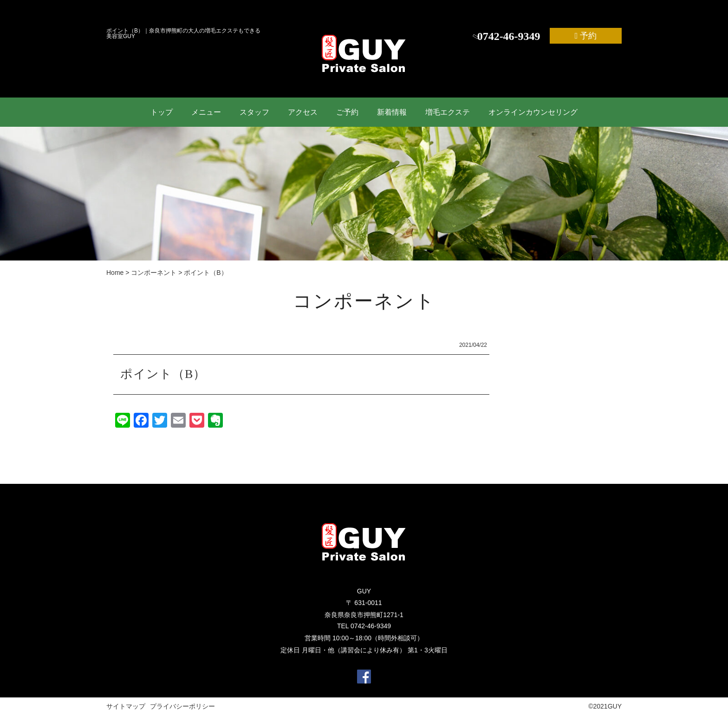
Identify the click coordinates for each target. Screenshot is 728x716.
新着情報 (392, 112)
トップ (162, 112)
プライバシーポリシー (182, 706)
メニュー (206, 112)
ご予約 (347, 112)
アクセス (303, 112)
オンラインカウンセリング (533, 112)
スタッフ (254, 112)
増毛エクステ (448, 112)
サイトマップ (126, 706)
